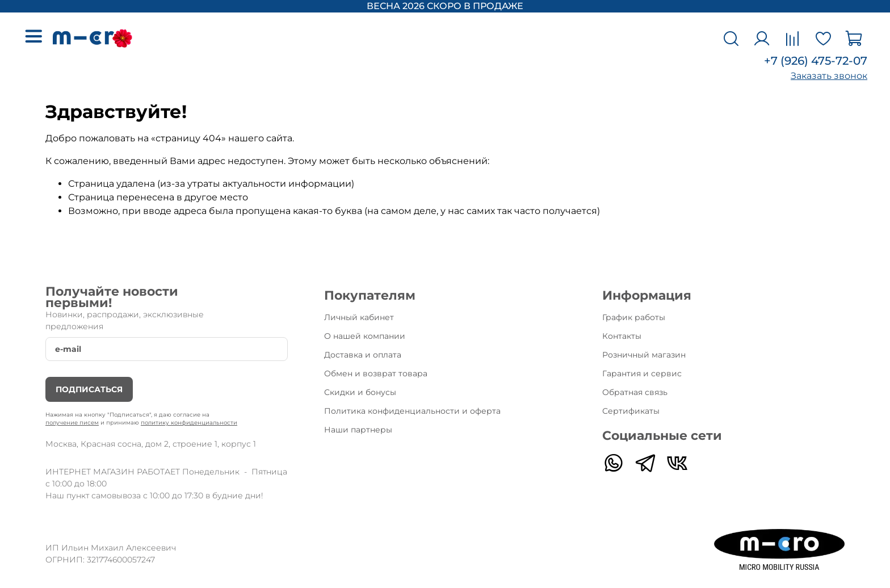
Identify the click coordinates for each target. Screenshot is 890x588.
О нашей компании (365, 336)
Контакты (622, 336)
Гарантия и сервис (642, 373)
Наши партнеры (358, 430)
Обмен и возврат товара (376, 373)
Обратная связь (635, 392)
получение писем (72, 423)
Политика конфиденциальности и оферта (412, 411)
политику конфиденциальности (189, 423)
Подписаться (89, 389)
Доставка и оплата (363, 355)
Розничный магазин (644, 355)
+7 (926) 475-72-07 (816, 61)
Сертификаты (631, 411)
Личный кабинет (359, 317)
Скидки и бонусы (360, 392)
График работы (634, 317)
